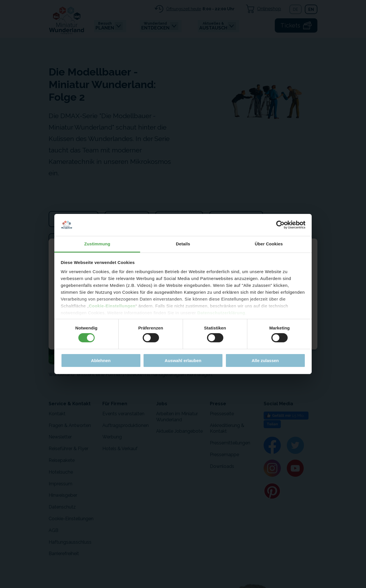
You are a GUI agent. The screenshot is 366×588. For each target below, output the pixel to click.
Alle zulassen (265, 360)
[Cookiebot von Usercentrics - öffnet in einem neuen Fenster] (280, 225)
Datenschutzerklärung (221, 313)
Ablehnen (101, 360)
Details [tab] (183, 244)
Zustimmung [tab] (97, 244)
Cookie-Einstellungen (112, 306)
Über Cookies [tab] (269, 244)
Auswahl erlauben (183, 360)
